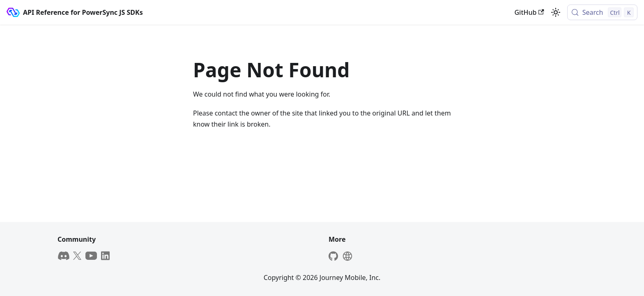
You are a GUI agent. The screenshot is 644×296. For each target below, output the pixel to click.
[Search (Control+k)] (602, 12)
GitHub (529, 12)
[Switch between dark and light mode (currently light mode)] (556, 12)
